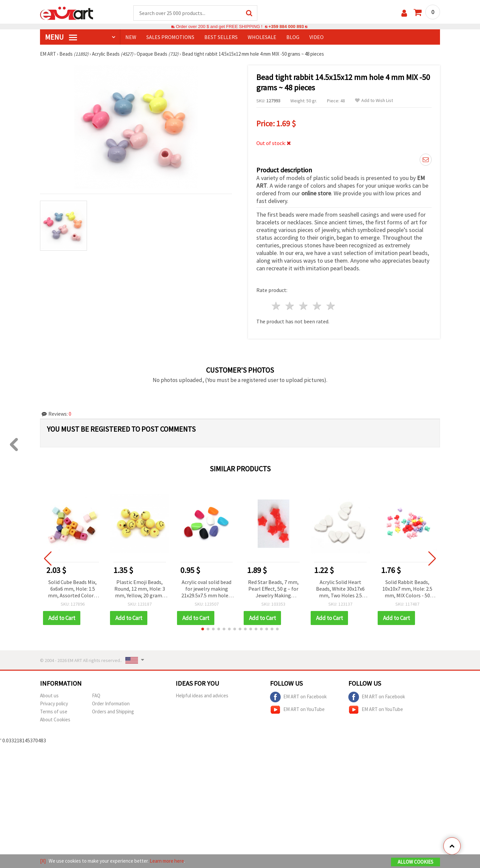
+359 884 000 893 (286, 26)
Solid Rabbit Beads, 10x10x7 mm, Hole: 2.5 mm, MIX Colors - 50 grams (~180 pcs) (407, 589)
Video (316, 37)
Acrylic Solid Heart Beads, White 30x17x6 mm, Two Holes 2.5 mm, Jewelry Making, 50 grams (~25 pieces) (340, 589)
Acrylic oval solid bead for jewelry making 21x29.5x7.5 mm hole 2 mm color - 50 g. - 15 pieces (207, 589)
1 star (276, 306)
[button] (203, 629)
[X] (43, 861)
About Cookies (55, 719)
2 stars (290, 306)
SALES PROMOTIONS (170, 37)
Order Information (111, 703)
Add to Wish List (374, 100)
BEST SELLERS (221, 37)
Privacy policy (54, 703)
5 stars (331, 306)
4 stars (317, 306)
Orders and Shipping (113, 711)
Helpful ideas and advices (202, 695)
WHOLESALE (262, 37)
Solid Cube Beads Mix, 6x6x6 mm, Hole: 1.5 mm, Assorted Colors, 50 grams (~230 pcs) (73, 589)
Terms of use (54, 711)
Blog (293, 37)
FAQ (96, 695)
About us (49, 695)
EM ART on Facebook (298, 697)
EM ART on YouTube (297, 710)
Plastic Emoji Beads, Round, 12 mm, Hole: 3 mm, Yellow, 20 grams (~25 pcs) (140, 589)
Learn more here (167, 861)
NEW (131, 37)
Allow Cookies (415, 862)
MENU (61, 37)
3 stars (304, 306)
